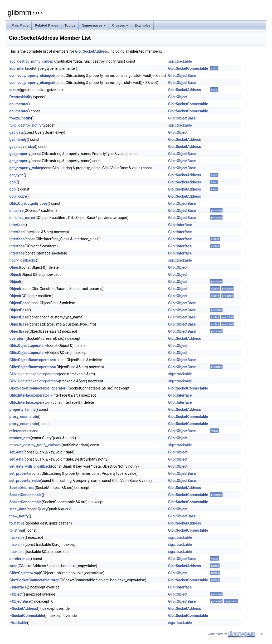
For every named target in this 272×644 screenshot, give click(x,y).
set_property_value (25, 481)
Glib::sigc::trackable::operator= (34, 374)
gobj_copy (18, 196)
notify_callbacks (23, 260)
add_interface (21, 68)
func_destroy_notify (26, 125)
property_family (23, 410)
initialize (16, 211)
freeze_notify (20, 118)
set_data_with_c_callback (30, 466)
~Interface (18, 587)
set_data (16, 452)
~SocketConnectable (27, 616)
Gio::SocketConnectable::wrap (35, 580)
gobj (13, 182)
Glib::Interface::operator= (30, 395)
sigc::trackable (180, 61)
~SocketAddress (23, 608)
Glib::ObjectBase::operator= (32, 360)
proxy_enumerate (24, 417)
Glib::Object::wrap (24, 573)
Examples (142, 25)
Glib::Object (178, 97)
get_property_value (25, 168)
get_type (17, 175)
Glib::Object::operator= (28, 346)
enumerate (18, 104)
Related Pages (47, 25)
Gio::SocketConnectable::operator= (39, 388)
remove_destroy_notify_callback (36, 445)
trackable (17, 537)
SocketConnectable (26, 495)
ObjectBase (19, 303)
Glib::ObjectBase (182, 76)
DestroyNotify (21, 97)
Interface (17, 225)
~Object (16, 594)
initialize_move (22, 218)
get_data (17, 132)
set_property (20, 473)
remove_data (20, 438)
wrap (14, 566)
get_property (20, 154)
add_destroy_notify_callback (33, 61)
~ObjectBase (20, 601)
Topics (70, 25)
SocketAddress (22, 488)
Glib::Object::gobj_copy (29, 203)
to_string (17, 530)
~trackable (18, 623)
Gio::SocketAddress (92, 51)
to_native (17, 523)
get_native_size (22, 147)
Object (15, 267)
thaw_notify (19, 516)
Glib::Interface (180, 225)
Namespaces (94, 25)
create (15, 90)
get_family (18, 139)
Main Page (20, 25)
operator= (18, 338)
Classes (120, 25)
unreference (20, 559)
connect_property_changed (32, 76)
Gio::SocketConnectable (188, 68)
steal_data (18, 509)
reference (17, 431)
